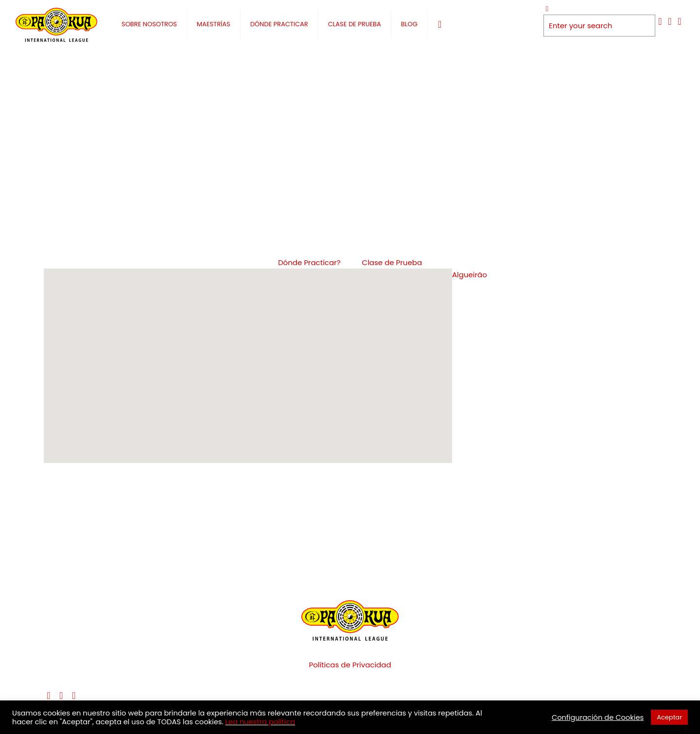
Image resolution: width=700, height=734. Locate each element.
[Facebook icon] (660, 21)
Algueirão (470, 275)
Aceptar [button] (669, 717)
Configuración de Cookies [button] (598, 717)
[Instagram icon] (680, 21)
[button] (260, 368)
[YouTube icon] (670, 21)
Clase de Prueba (392, 262)
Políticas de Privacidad (350, 665)
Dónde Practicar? (309, 262)
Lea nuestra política (260, 722)
